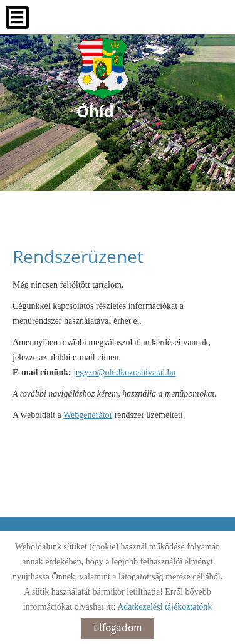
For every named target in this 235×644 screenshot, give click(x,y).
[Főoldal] (103, 69)
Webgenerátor (88, 415)
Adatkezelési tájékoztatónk (164, 607)
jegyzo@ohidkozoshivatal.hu (124, 372)
